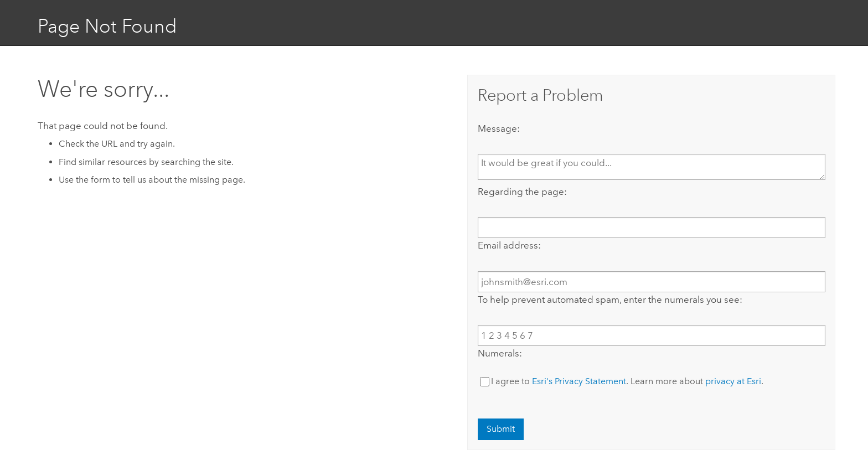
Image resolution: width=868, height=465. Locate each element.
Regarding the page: (522, 192)
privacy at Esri (733, 381)
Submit (501, 429)
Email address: (509, 245)
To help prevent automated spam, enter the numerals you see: (610, 299)
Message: (499, 128)
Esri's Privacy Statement (579, 381)
